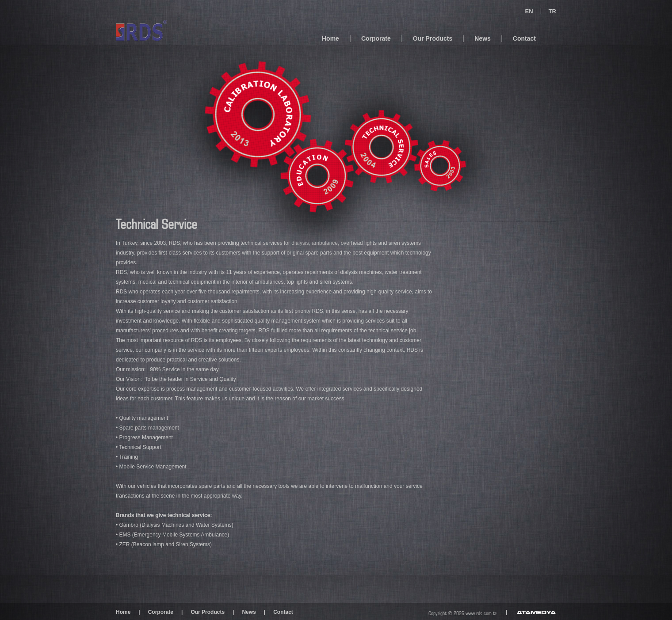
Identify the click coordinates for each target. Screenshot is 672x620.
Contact (524, 38)
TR (552, 11)
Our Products (433, 38)
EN (529, 11)
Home (330, 38)
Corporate (376, 38)
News (483, 38)
